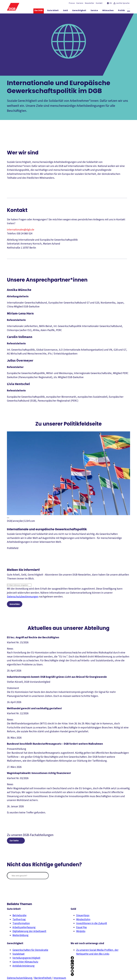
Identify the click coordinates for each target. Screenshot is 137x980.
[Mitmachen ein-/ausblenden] (108, 11)
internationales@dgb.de (21, 230)
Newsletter (90, 3)
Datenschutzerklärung (20, 978)
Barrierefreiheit (43, 978)
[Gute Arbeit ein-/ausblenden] (53, 11)
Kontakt (99, 3)
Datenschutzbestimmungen (23, 597)
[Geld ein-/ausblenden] (65, 11)
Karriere (80, 3)
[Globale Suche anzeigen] (129, 11)
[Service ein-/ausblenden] (94, 11)
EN (109, 3)
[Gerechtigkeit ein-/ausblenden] (79, 11)
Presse (72, 3)
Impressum (60, 978)
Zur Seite (14, 841)
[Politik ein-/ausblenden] (121, 11)
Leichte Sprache (121, 3)
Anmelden (15, 604)
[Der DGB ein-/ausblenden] (39, 11)
